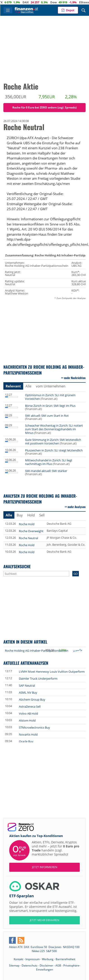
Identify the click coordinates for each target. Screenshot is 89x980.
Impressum (33, 959)
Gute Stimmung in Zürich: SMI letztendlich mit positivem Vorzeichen (53, 442)
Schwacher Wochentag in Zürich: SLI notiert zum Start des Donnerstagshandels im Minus (54, 429)
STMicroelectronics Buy (34, 727)
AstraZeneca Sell (30, 706)
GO (76, 574)
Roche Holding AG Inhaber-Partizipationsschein (37, 651)
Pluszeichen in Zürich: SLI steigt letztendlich (54, 450)
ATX (9, 2)
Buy (20, 515)
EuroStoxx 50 (39, 947)
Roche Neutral (29, 538)
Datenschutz (30, 965)
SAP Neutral (27, 686)
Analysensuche (17, 566)
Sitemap (14, 965)
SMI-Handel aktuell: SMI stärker (46, 471)
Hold (31, 515)
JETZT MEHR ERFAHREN (44, 920)
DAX (35, 2)
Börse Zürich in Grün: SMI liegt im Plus (50, 406)
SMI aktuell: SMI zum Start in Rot (47, 416)
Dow (63, 2)
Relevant (13, 386)
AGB (58, 965)
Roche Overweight (31, 531)
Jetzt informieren (45, 867)
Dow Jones (55, 947)
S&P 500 (51, 951)
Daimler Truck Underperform (38, 679)
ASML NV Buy (28, 692)
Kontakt (18, 959)
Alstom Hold (27, 720)
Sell (42, 515)
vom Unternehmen (51, 386)
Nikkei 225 (38, 951)
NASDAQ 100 (71, 947)
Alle (28, 386)
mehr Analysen (77, 507)
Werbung (48, 959)
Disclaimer (46, 965)
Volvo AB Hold (29, 713)
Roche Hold (27, 524)
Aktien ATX (16, 947)
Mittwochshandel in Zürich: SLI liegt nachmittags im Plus (49, 462)
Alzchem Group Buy (32, 699)
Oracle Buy (26, 741)
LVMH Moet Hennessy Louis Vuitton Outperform (52, 672)
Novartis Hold (28, 734)
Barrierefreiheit (65, 959)
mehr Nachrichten (75, 378)
